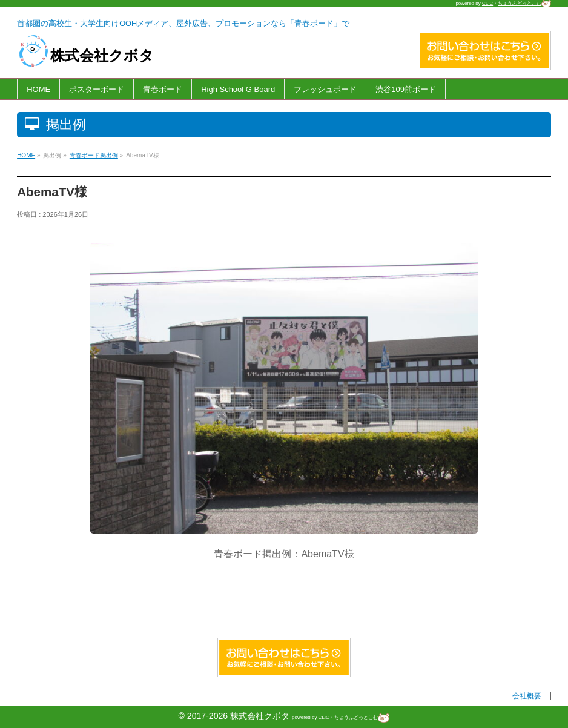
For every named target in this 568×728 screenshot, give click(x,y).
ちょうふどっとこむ (524, 3)
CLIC (487, 3)
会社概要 (527, 696)
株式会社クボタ (85, 55)
